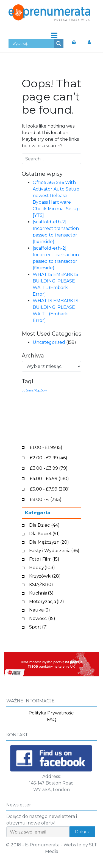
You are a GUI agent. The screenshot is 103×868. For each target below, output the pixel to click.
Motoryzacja (47, 601)
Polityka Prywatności (51, 713)
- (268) (50, 488)
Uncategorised (49, 342)
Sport (38, 626)
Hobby (42, 567)
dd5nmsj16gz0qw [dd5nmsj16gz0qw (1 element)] (34, 390)
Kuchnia (41, 592)
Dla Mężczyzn (49, 542)
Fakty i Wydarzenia (54, 550)
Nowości (42, 618)
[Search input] (33, 44)
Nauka (40, 609)
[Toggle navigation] (51, 34)
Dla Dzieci (44, 525)
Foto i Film (44, 559)
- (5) (46, 447)
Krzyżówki (45, 576)
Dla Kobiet (44, 533)
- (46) (49, 457)
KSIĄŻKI (41, 584)
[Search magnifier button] (59, 44)
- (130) (49, 478)
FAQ (52, 720)
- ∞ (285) (46, 499)
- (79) (49, 468)
